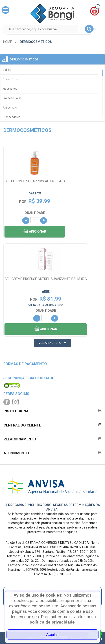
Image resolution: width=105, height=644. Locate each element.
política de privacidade (52, 622)
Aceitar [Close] (52, 635)
